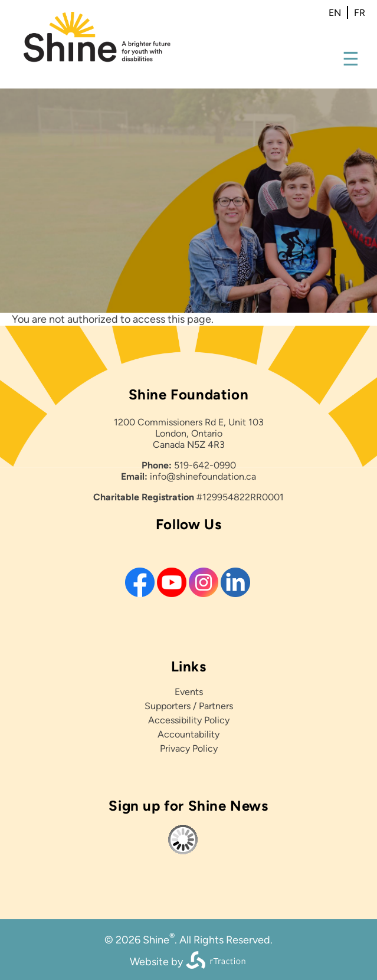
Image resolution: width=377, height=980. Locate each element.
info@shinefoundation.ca (203, 476)
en (335, 13)
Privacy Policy (189, 748)
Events (189, 692)
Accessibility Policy (189, 720)
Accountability (188, 734)
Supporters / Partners (189, 706)
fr (360, 13)
